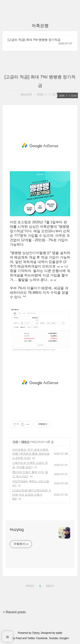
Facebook (42, 638)
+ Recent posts (14, 612)
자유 (15, 442)
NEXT (49, 585)
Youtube (54, 638)
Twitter (31, 638)
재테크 (25, 442)
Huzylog (17, 530)
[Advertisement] (40, 146)
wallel (59, 633)
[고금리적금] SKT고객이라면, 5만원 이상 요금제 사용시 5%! (31, 495)
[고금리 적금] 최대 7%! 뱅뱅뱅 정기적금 (34, 40)
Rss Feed (16, 638)
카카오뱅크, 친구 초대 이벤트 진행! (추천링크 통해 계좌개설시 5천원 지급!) (31, 454)
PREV (30, 585)
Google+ (64, 638)
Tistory (36, 633)
